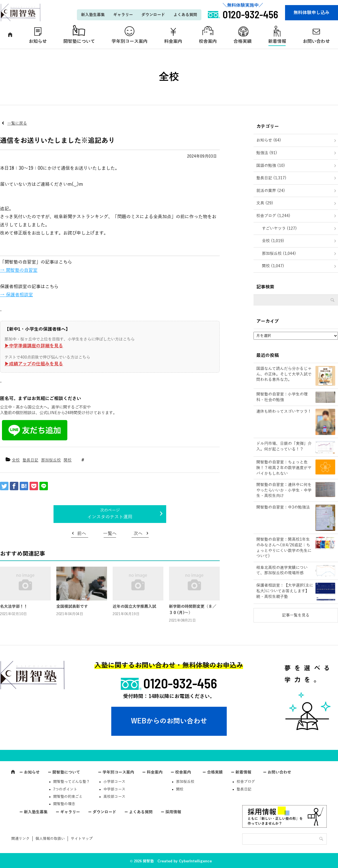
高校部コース (114, 797)
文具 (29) (265, 203)
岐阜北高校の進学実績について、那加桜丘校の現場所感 (282, 570)
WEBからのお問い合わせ (169, 721)
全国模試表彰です (72, 607)
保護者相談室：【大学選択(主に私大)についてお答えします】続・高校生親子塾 (285, 591)
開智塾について (79, 41)
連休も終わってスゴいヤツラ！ (284, 411)
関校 (68, 460)
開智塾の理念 (64, 804)
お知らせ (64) (269, 140)
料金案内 (173, 41)
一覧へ (110, 534)
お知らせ (38, 41)
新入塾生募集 (93, 15)
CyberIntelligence (195, 861)
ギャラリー (123, 15)
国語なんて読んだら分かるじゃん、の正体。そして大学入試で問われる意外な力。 (284, 374)
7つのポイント (65, 789)
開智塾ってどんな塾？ (72, 782)
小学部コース (114, 782)
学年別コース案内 (130, 41)
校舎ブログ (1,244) (273, 216)
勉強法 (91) (267, 153)
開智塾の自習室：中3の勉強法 (283, 507)
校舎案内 (208, 41)
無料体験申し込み (312, 13)
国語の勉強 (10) (271, 166)
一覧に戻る (17, 123)
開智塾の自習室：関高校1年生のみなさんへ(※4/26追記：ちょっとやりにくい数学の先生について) (284, 548)
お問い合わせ (279, 772)
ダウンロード (153, 15)
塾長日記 (30, 460)
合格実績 (243, 41)
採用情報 (173, 812)
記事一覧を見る (296, 615)
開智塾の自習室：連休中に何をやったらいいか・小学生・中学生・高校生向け (284, 490)
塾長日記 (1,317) (271, 178)
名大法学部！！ (14, 607)
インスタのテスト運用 (110, 517)
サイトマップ (82, 839)
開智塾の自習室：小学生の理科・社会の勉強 (282, 397)
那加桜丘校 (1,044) (279, 254)
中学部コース (114, 789)
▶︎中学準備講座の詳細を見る (34, 346)
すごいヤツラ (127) (279, 228)
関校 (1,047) (273, 266)
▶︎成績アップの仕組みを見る (34, 364)
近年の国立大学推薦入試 (134, 607)
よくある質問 (185, 15)
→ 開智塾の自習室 (19, 270)
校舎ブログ (246, 782)
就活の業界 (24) (271, 191)
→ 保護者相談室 (16, 295)
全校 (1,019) (273, 241)
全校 (16, 460)
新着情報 (277, 41)
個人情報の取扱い (50, 839)
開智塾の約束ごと (68, 797)
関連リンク (20, 839)
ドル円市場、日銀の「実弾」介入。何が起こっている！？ (284, 446)
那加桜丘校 (51, 460)
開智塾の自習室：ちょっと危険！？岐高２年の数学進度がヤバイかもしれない (284, 468)
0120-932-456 (180, 683)
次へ (138, 534)
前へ (82, 534)
